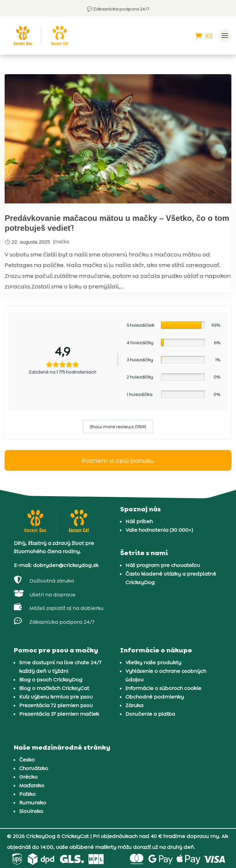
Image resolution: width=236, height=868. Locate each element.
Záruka (134, 705)
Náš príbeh (139, 521)
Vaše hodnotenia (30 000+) (159, 530)
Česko (27, 760)
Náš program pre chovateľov (163, 565)
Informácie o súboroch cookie (163, 688)
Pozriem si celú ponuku (118, 460)
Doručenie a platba (150, 714)
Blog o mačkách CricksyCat (54, 688)
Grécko (28, 777)
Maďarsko (32, 785)
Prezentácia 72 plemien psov (56, 705)
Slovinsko (31, 811)
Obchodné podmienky (155, 697)
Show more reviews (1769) (118, 427)
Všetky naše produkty (153, 662)
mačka (62, 241)
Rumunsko (33, 803)
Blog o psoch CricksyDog (51, 680)
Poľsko (27, 794)
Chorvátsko (34, 768)
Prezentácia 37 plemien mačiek (59, 714)
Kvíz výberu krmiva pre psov (56, 697)
